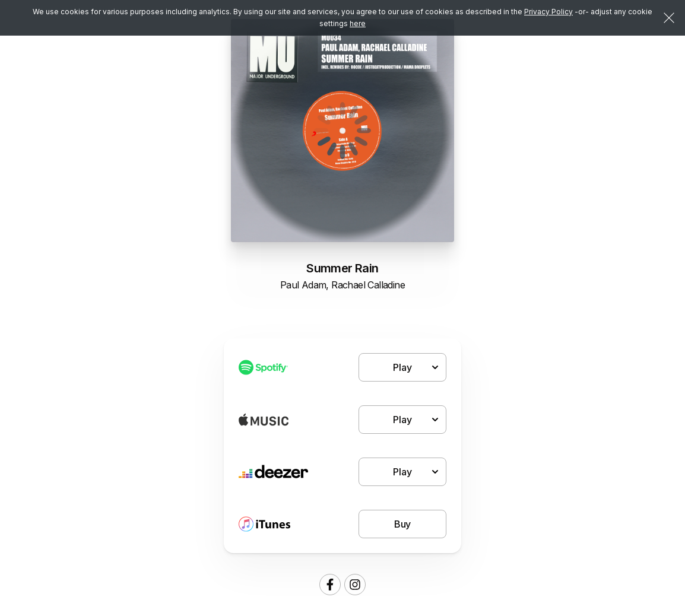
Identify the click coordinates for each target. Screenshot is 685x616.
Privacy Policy (548, 12)
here (358, 23)
